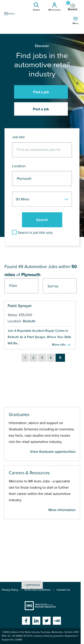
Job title (18, 137)
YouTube (57, 621)
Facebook (26, 621)
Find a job (41, 92)
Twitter (47, 621)
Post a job (41, 109)
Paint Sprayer (20, 306)
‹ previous (32, 585)
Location (19, 166)
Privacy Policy (10, 590)
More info (59, 345)
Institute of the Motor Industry (40, 606)
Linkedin (36, 621)
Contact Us (63, 590)
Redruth (29, 321)
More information (62, 510)
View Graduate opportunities (53, 452)
